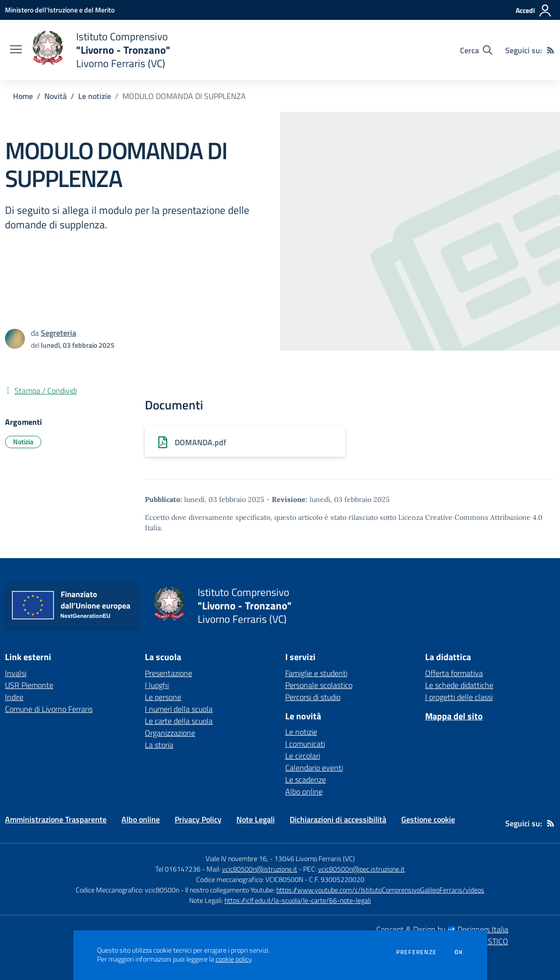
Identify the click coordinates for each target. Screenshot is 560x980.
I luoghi (157, 685)
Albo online (304, 791)
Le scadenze (306, 780)
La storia (159, 745)
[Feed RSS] (551, 50)
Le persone (163, 697)
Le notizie (95, 96)
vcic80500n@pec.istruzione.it (361, 869)
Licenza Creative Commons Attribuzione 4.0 (470, 517)
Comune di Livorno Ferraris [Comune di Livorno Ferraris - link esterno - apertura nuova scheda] (49, 709)
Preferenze (416, 952)
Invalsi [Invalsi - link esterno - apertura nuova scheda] (16, 673)
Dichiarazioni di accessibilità (338, 819)
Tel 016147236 (178, 869)
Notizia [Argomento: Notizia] (23, 441)
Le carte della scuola (179, 721)
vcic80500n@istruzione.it (260, 869)
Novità (56, 96)
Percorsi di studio (313, 697)
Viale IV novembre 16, (237, 858)
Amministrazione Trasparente (56, 819)
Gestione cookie (428, 819)
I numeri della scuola (179, 709)
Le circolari (303, 756)
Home (23, 96)
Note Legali (256, 819)
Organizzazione (170, 733)
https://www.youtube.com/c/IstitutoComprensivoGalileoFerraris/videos (380, 890)
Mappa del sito (454, 716)
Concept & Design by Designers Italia (442, 929)
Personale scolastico (319, 685)
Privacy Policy (198, 819)
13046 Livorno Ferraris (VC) (315, 858)
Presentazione (168, 673)
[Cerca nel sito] (476, 50)
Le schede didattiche (459, 685)
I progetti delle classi (459, 697)
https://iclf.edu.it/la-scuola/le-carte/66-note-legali (298, 900)
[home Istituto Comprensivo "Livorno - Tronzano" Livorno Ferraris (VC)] (101, 50)
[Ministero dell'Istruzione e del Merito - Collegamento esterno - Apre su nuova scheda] (60, 10)
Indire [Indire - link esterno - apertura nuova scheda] (14, 697)
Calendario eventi (314, 768)
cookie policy (233, 959)
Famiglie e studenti (316, 673)
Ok (459, 952)
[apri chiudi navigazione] (16, 50)
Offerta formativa (454, 673)
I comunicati (305, 744)
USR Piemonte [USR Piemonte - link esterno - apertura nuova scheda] (29, 685)
